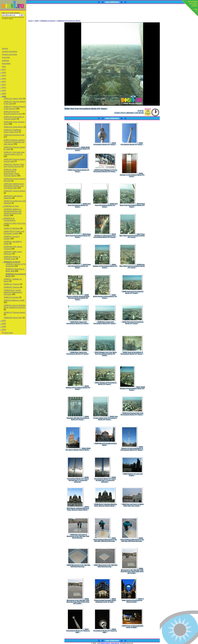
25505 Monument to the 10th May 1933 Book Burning (79, 566)
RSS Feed (7, 333)
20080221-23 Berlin (12, 262)
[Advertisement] (13, 33)
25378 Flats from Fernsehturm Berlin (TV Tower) (79, 266)
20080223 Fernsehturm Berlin (69, 21)
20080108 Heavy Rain (13, 318)
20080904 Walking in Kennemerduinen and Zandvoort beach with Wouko (13, 212)
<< (103, 2)
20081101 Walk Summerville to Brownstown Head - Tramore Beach (12, 173)
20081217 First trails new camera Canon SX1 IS (14, 153)
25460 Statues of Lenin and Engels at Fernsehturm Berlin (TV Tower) (132, 448)
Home (30, 21)
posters (195, 4)
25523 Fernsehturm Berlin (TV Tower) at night (105, 631)
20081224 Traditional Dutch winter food (12, 131)
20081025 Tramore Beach (14, 191)
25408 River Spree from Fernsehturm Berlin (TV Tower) (77, 353)
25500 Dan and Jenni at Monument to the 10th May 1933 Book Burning (78, 536)
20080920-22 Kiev (11, 206)
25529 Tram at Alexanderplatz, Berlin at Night (133, 627)
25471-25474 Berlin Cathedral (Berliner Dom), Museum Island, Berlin (78, 508)
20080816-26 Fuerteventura (10, 219)
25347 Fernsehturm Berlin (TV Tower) (132, 144)
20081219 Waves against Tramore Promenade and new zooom (14, 142)
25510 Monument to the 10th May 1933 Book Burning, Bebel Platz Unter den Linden (78, 601)
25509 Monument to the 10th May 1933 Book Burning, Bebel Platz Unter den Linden (132, 571)
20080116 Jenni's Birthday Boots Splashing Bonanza (15, 306)
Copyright (6, 57)
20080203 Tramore (12, 287)
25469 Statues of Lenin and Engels (133, 475)
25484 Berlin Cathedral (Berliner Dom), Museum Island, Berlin (106, 505)
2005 (4, 327)
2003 (4, 330)
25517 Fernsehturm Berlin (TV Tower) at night (78, 631)
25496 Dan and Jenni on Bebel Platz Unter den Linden (133, 505)
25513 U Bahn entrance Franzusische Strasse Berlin (133, 600)
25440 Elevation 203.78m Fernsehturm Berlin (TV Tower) (78, 418)
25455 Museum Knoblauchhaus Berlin (106, 444)
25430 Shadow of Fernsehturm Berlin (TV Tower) (78, 388)
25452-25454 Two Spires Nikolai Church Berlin (78, 449)
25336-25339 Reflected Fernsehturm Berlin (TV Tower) (78, 149)
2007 (4, 321)
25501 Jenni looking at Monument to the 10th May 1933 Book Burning (105, 540)
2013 (4, 81)
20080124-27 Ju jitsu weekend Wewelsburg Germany (13, 292)
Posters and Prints (9, 54)
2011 (4, 87)
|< (99, 2)
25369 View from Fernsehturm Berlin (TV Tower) (86, 109)
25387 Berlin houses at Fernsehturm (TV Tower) (105, 297)
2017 (4, 69)
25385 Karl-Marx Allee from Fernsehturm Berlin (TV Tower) (132, 266)
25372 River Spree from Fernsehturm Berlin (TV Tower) (132, 205)
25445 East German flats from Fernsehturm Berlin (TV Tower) (132, 414)
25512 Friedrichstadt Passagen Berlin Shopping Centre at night (105, 600)
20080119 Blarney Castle (14, 300)
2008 (4, 96)
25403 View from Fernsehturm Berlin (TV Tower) (133, 323)
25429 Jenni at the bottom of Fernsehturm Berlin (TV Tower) (132, 353)
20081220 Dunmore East (14, 135)
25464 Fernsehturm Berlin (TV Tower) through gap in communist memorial (105, 480)
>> (122, 2)
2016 (4, 72)
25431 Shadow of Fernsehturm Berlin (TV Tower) (106, 384)
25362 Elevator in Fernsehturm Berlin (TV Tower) (132, 175)
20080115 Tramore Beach (14, 312)
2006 (4, 324)
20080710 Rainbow (12, 228)
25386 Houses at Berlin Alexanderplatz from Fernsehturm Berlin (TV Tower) (78, 297)
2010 (4, 90)
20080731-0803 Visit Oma (15, 223)
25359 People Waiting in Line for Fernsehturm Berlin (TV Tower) (105, 171)
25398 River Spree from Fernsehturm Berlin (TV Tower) (104, 323)
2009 (4, 93)
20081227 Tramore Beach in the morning (14, 108)
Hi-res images (193, 1)
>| (125, 2)
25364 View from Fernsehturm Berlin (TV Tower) (79, 205)
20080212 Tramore (12, 284)
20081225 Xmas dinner (13, 127)
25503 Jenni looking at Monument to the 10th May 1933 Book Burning (132, 540)
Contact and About (9, 51)
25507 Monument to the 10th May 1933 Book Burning (106, 566)
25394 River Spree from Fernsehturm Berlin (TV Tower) (77, 323)
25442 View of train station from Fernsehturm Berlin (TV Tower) (106, 418)
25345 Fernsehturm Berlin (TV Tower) (105, 144)
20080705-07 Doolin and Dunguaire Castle (14, 232)
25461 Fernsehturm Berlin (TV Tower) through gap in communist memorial (78, 480)
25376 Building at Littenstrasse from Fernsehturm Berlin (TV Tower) (105, 236)
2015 (4, 75)
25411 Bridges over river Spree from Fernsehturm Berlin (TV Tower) (106, 354)
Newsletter (6, 63)
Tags (4, 66)
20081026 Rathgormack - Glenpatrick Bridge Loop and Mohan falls (14, 186)
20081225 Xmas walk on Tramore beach (14, 118)
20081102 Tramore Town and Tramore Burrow (14, 165)
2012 (4, 84)
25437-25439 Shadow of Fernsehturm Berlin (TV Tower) (132, 389)
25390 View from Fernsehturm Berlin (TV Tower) (133, 292)
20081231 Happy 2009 (13, 99)
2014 (4, 78)
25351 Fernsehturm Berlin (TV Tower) (79, 171)
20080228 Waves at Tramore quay (12, 258)
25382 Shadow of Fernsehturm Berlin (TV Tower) (105, 266)
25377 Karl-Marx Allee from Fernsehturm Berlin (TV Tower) (132, 236)
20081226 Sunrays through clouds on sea (13, 113)
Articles (5, 48)
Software (5, 61)
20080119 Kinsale (11, 297)
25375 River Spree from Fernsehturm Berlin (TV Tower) (78, 236)
